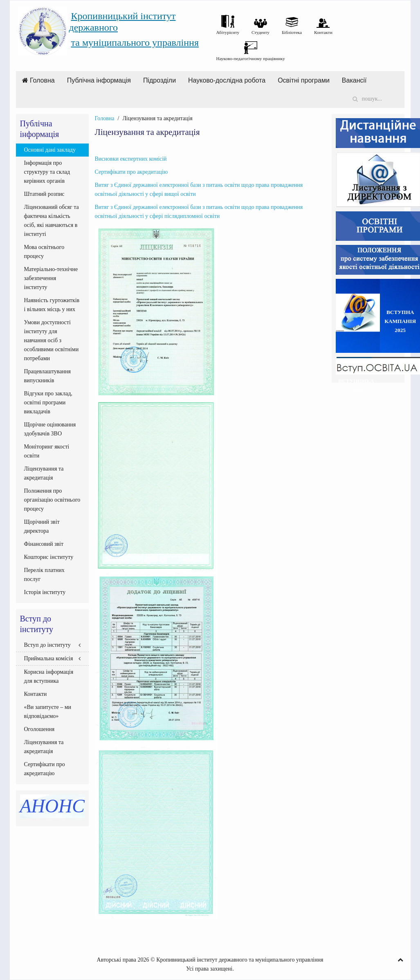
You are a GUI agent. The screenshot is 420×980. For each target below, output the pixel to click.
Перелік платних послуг (44, 575)
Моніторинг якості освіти (47, 451)
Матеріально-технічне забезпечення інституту (51, 278)
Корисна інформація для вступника (49, 676)
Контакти (36, 694)
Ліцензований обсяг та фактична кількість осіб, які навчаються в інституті (52, 221)
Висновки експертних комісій (131, 159)
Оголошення (39, 729)
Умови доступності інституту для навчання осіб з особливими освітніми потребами (52, 340)
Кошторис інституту (49, 557)
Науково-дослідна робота (227, 80)
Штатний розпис (44, 194)
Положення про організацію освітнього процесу (52, 500)
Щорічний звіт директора (42, 526)
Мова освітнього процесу (44, 252)
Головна (38, 80)
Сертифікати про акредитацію (132, 172)
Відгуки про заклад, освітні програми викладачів (48, 403)
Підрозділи (159, 80)
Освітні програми (304, 80)
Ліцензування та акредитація (44, 473)
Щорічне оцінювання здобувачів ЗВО (50, 429)
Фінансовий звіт (44, 544)
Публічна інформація (99, 80)
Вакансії (354, 80)
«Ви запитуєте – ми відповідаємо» (48, 712)
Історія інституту (45, 592)
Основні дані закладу (50, 150)
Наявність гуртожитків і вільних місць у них (52, 305)
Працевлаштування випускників (47, 376)
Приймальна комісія (49, 658)
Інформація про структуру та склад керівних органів (47, 172)
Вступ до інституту (47, 645)
